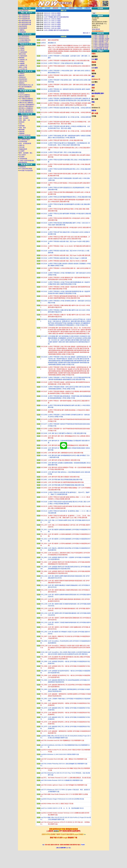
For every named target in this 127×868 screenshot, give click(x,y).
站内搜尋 (47, 8)
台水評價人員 (23, 69)
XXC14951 (44, 455)
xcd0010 (43, 43)
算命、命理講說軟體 (25, 143)
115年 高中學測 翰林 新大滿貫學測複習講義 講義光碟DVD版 (66, 482)
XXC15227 (44, 192)
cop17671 (44, 778)
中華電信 (22, 62)
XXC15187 (44, 391)
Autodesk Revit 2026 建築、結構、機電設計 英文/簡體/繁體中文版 (67, 759)
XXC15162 (44, 258)
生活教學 (22, 151)
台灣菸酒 (22, 50)
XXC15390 (44, 75)
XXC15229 (44, 183)
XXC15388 (44, 85)
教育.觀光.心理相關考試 (26, 108)
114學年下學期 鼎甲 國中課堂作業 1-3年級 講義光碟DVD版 (65, 140)
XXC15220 (44, 223)
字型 (20, 124)
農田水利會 (22, 54)
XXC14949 (44, 445)
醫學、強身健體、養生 (26, 153)
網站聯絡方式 (52, 43)
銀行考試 (22, 46)
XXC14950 (44, 436)
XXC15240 (44, 136)
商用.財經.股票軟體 (25, 135)
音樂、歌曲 (22, 128)
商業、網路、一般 (24, 120)
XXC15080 (44, 467)
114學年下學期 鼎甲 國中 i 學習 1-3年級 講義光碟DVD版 (65, 152)
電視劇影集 (22, 167)
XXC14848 (44, 441)
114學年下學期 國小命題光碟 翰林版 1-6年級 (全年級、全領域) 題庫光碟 (69, 112)
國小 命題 (95, 99)
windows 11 (96, 108)
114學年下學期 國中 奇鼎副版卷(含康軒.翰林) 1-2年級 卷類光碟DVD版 (69, 60)
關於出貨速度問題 (53, 40)
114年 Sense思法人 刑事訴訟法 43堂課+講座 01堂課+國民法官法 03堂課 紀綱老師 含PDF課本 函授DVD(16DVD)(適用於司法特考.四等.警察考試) (69, 648)
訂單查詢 (79, 8)
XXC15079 (44, 472)
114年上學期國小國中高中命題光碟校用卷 (56, 30)
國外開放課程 (23, 162)
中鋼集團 (22, 63)
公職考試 (22, 73)
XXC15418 (44, 63)
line (85, 834)
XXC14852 (44, 482)
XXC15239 (44, 140)
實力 (93, 91)
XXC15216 (44, 89)
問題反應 (63, 8)
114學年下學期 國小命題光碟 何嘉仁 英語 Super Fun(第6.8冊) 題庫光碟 (69, 255)
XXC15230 (44, 178)
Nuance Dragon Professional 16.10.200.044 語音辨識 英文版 (66, 799)
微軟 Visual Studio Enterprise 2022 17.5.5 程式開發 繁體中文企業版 (68, 794)
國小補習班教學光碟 (25, 21)
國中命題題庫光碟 (24, 17)
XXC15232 (44, 169)
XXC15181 (44, 291)
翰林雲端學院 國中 (98, 93)
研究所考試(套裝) (24, 42)
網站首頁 (40, 8)
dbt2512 (43, 45)
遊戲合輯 (22, 131)
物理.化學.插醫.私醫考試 (26, 106)
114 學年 (95, 82)
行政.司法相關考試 (25, 95)
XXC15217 (44, 237)
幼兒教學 (22, 157)
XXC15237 (44, 148)
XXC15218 (44, 232)
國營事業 (22, 58)
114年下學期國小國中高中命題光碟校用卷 (56, 17)
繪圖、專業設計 (24, 116)
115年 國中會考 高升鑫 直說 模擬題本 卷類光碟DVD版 (64, 460)
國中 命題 (95, 113)
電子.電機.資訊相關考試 (26, 99)
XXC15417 (44, 60)
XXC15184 (44, 401)
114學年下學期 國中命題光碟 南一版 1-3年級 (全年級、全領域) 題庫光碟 (69, 131)
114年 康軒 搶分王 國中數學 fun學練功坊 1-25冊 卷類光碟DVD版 (67, 433)
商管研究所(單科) (24, 38)
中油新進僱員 (23, 52)
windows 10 (96, 79)
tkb (93, 105)
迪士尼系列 (22, 155)
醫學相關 (22, 130)
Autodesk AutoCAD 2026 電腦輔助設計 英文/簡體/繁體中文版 (66, 740)
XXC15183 (44, 378)
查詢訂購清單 (96, 29)
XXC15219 (44, 227)
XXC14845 (44, 477)
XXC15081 (44, 463)
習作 (93, 96)
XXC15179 (44, 506)
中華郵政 (22, 48)
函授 (93, 88)
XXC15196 (44, 273)
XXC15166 (44, 296)
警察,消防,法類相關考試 (26, 110)
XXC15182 (44, 287)
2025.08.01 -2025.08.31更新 (52, 28)
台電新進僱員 (23, 56)
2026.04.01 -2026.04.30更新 (52, 13)
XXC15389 (44, 80)
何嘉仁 (94, 54)
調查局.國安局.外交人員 (26, 85)
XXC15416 (44, 56)
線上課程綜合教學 (24, 140)
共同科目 (22, 93)
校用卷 (94, 65)
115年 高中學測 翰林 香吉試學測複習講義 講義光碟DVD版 (65, 479)
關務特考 (22, 89)
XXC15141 (44, 516)
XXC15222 (44, 214)
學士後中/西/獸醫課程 (25, 87)
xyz (43, 845)
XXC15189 (44, 410)
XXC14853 (44, 485)
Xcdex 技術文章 (24, 11)
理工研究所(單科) (24, 36)
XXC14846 (44, 448)
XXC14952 (44, 453)
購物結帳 (55, 8)
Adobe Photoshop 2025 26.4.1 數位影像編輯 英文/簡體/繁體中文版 (68, 764)
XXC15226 (44, 197)
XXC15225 (44, 200)
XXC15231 (44, 174)
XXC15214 (44, 98)
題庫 (93, 85)
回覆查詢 (71, 8)
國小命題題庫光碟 (24, 15)
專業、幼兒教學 (24, 118)
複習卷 (94, 74)
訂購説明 (87, 8)
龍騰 (93, 71)
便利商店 (56, 831)
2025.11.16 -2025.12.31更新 (52, 21)
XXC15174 (44, 497)
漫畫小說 (22, 145)
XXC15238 (44, 143)
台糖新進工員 (23, 65)
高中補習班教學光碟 (25, 24)
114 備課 (95, 59)
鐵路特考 (22, 75)
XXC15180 (44, 502)
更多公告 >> (87, 33)
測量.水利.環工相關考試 (26, 102)
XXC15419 (44, 66)
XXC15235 (44, 155)
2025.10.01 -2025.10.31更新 (52, 25)
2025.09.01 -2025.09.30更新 (52, 26)
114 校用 (95, 68)
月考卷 (94, 116)
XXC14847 (44, 460)
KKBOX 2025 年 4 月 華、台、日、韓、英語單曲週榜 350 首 (66, 808)
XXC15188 (44, 396)
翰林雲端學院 (23, 26)
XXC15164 (44, 255)
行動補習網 (22, 32)
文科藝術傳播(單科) (25, 40)
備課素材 (95, 56)
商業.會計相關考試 (25, 97)
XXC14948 (44, 433)
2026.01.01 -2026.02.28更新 (52, 19)
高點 (93, 102)
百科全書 (22, 147)
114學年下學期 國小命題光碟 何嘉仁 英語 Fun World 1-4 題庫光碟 (67, 261)
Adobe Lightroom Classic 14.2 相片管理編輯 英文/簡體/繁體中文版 (68, 785)
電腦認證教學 (23, 149)
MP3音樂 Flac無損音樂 (26, 171)
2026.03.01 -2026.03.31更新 (52, 15)
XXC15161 (44, 261)
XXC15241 (44, 246)
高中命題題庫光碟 (24, 19)
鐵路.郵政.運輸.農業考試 (26, 112)
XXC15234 (44, 160)
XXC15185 (44, 382)
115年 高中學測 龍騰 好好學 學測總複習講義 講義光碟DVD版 (66, 485)
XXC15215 (44, 94)
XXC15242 (44, 241)
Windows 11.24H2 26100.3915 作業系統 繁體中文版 (63, 754)
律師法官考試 (23, 81)
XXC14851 (44, 479)
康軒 (93, 76)
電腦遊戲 (22, 133)
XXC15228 (44, 188)
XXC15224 (44, 204)
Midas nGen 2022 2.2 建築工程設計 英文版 (61, 804)
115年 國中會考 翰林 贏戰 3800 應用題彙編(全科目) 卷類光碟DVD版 (68, 445)
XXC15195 (44, 278)
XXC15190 (44, 405)
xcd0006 (43, 40)
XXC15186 (44, 387)
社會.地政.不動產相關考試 (27, 104)
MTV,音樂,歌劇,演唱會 (26, 169)
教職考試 (22, 83)
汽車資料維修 (23, 159)
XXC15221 (44, 218)
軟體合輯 (22, 122)
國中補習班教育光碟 (25, 22)
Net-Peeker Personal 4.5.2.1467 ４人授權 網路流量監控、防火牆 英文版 (69, 778)
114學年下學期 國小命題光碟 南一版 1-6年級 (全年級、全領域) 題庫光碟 (69, 117)
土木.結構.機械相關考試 (26, 101)
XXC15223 (44, 209)
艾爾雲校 (22, 30)
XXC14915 (44, 488)
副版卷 (94, 110)
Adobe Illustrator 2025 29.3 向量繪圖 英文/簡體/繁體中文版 (65, 780)
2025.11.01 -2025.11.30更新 (52, 23)
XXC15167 (44, 282)
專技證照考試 (23, 79)
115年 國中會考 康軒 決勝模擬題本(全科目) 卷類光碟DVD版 (66, 453)
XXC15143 (44, 511)
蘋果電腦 (22, 126)
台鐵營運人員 (23, 60)
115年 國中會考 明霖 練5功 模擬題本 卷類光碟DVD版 (64, 477)
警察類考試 (22, 77)
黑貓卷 (94, 62)
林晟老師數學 (23, 28)
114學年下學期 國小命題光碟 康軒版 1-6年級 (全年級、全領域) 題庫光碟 (69, 108)
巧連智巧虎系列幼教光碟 (26, 160)
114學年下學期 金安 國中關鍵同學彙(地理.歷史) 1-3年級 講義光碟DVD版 (69, 197)
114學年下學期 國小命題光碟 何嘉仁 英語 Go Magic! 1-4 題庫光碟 (67, 258)
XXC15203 (44, 268)
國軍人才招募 (23, 67)
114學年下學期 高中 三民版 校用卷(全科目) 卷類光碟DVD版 (66, 63)
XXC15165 (44, 251)
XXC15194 (44, 264)
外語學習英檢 (23, 142)
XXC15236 (44, 152)
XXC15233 (44, 164)
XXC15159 (44, 492)
